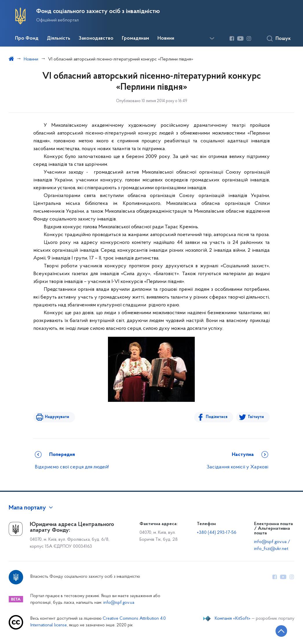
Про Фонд (27, 38)
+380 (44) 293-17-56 (217, 533)
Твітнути (256, 417)
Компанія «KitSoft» (233, 619)
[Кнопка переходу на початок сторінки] (281, 631)
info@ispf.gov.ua (119, 603)
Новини (166, 38)
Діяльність (59, 38)
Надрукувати (57, 417)
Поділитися (217, 417)
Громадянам (135, 38)
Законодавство (96, 38)
